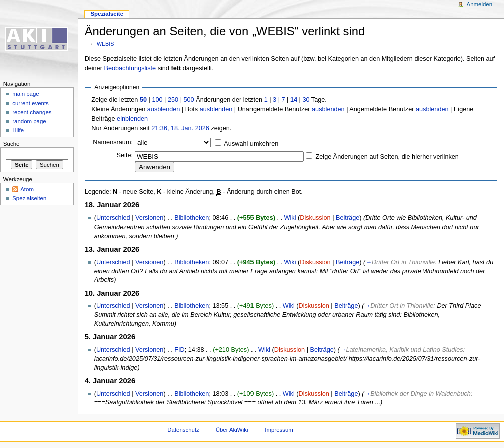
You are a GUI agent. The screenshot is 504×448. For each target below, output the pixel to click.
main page (26, 94)
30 (306, 100)
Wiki (290, 218)
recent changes (32, 112)
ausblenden (164, 109)
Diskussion (315, 218)
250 (173, 100)
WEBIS (105, 44)
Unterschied (113, 218)
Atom (27, 189)
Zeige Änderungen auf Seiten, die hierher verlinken (387, 157)
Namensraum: (113, 142)
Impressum (279, 430)
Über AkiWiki (232, 430)
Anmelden (480, 4)
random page (29, 121)
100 (157, 100)
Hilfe (18, 130)
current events (30, 103)
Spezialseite (107, 14)
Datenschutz (183, 430)
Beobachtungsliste (130, 68)
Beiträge (347, 218)
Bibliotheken (192, 218)
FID (179, 350)
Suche (11, 144)
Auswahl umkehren (251, 144)
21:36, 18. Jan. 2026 (180, 128)
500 (189, 100)
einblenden (132, 119)
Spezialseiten (29, 198)
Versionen (149, 218)
